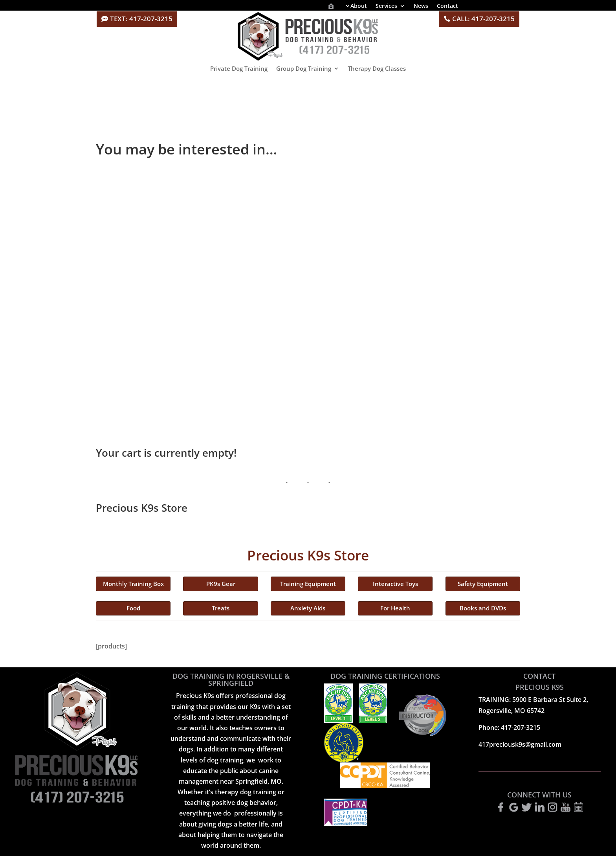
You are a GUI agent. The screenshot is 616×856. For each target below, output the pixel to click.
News (421, 6)
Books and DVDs (483, 608)
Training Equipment (308, 584)
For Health (395, 608)
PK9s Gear (221, 584)
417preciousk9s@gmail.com (520, 744)
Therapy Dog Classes (377, 68)
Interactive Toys (395, 584)
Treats (221, 608)
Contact (447, 6)
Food (133, 608)
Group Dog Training (304, 68)
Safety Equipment (483, 584)
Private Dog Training (239, 68)
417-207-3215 (521, 727)
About (359, 6)
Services (386, 6)
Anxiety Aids (308, 608)
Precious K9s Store (308, 555)
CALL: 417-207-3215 (483, 19)
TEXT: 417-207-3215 (141, 19)
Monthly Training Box (133, 584)
